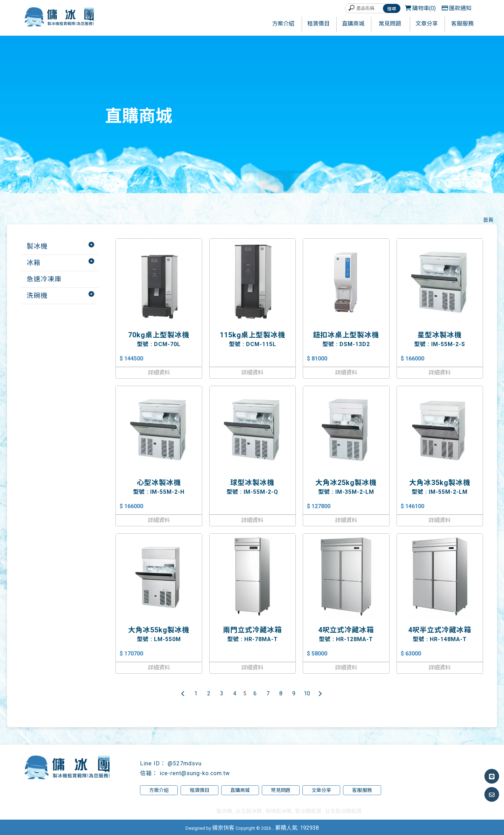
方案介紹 (159, 790)
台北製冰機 (249, 811)
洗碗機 (37, 296)
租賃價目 (199, 790)
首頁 (488, 220)
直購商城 (240, 790)
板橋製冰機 (278, 811)
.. (273, 828)
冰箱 (34, 263)
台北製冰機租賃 (343, 811)
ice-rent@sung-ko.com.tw (195, 773)
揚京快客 (223, 828)
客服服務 (362, 790)
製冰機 (37, 246)
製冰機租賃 (308, 811)
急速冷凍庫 (44, 279)
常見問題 (281, 790)
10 (307, 693)
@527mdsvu (185, 763)
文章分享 (321, 790)
